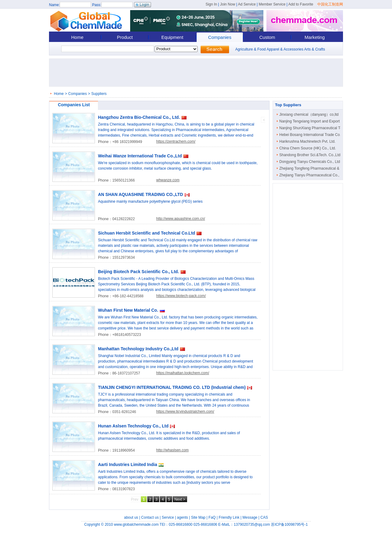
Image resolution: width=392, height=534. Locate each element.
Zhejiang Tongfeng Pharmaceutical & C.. (312, 168)
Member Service (272, 4)
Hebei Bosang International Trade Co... (311, 135)
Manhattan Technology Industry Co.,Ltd (138, 349)
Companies (220, 37)
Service (168, 517)
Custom (267, 37)
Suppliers (99, 94)
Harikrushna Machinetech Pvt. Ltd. (307, 141)
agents (183, 517)
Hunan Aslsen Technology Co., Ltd (133, 426)
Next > (180, 499)
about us (131, 517)
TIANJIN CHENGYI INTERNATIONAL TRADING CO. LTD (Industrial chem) (172, 387)
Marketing (315, 37)
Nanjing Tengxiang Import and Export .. (311, 121)
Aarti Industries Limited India (128, 464)
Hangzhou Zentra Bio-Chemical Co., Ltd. (139, 117)
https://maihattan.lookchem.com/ (183, 373)
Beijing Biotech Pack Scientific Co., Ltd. (139, 272)
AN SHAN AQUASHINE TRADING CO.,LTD (141, 194)
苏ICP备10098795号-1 (289, 525)
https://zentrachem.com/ (176, 141)
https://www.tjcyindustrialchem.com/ (185, 412)
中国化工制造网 (330, 4)
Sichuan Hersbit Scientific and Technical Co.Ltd (147, 233)
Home (77, 37)
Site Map (198, 517)
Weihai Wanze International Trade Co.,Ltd (140, 156)
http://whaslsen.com (172, 450)
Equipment (172, 37)
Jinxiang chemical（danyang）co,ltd (309, 115)
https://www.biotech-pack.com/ (181, 296)
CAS (264, 517)
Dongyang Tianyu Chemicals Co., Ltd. (310, 162)
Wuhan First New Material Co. (128, 310)
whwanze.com (168, 180)
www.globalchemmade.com (136, 525)
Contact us (150, 517)
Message (250, 517)
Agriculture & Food (250, 49)
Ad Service (247, 4)
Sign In (211, 4)
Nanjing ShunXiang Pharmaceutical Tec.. (313, 128)
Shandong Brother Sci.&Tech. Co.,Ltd (310, 155)
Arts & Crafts (315, 49)
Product (125, 37)
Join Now (227, 4)
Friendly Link (229, 517)
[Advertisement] (198, 73)
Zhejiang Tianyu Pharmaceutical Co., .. (311, 175)
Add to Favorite (301, 4)
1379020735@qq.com (252, 525)
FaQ (212, 517)
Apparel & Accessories (285, 49)
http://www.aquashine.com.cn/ (181, 219)
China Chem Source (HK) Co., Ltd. (308, 148)
